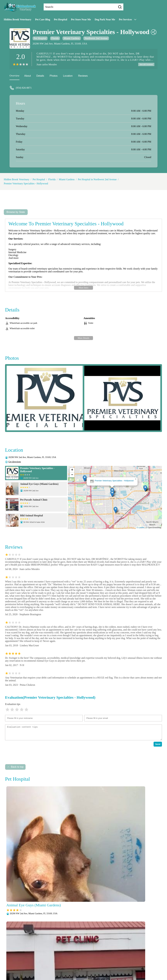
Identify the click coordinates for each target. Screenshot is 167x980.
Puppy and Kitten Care (101, 966)
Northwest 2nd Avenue (96, 38)
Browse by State (16, 213)
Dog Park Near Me (105, 19)
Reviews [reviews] (83, 76)
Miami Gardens (72, 38)
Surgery (95, 970)
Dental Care (54, 958)
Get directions (15, 462)
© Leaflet (140, 528)
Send (158, 745)
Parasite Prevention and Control (71, 966)
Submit (40, 950)
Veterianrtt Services (71, 954)
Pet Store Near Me (81, 19)
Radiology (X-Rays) (63, 970)
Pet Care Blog (43, 19)
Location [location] (68, 76)
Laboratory (96, 958)
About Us (54, 954)
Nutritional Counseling (73, 962)
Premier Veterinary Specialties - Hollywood (26, 184)
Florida (55, 38)
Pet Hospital (61, 19)
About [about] (28, 76)
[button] (112, 494)
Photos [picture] (54, 76)
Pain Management (96, 962)
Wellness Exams (84, 974)
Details (40, 76)
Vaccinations (108, 970)
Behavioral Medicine (108, 954)
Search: (49, 7)
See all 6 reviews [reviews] (146, 65)
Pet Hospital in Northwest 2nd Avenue (97, 180)
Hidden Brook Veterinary (18, 19)
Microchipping (111, 958)
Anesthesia (89, 954)
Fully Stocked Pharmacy (75, 958)
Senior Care (82, 970)
